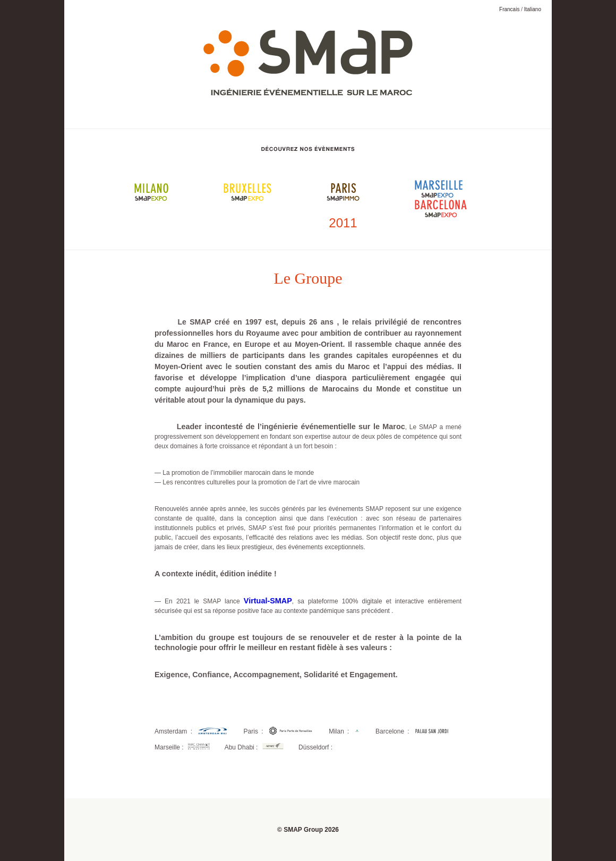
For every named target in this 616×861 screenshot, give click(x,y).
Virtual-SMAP (268, 601)
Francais (509, 9)
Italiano (533, 9)
